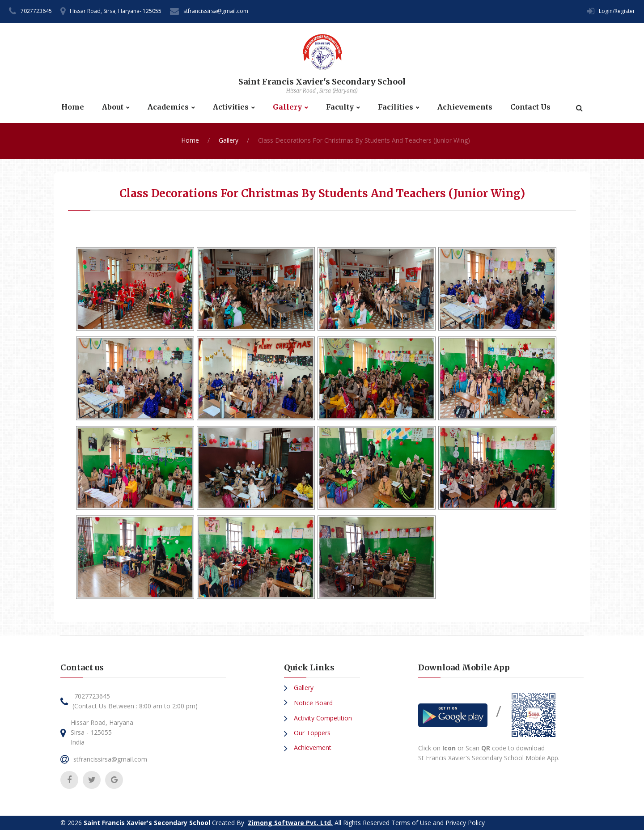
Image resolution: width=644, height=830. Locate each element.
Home (73, 107)
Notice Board (312, 703)
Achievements (465, 107)
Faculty (340, 107)
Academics (168, 107)
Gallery (287, 107)
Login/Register (617, 11)
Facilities (396, 107)
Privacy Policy (465, 823)
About (113, 107)
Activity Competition (322, 718)
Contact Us (530, 107)
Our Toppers (311, 733)
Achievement (312, 747)
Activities (231, 107)
